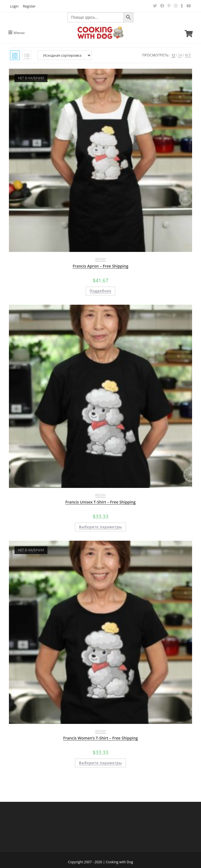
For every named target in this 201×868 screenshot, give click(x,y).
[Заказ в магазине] (64, 55)
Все (188, 55)
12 (173, 55)
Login (14, 6)
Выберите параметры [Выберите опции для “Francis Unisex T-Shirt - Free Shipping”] (100, 527)
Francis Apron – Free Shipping (100, 266)
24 (180, 55)
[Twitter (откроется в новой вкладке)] (155, 6)
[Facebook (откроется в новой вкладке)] (162, 6)
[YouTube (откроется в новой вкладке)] (188, 6)
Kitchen (100, 259)
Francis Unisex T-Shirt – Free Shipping (100, 502)
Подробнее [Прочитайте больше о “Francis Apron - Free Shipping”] (100, 291)
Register (29, 6)
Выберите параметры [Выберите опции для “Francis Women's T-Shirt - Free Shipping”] (100, 763)
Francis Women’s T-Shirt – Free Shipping (100, 738)
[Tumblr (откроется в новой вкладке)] (182, 6)
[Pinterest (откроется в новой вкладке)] (169, 6)
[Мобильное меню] (17, 33)
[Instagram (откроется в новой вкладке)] (176, 6)
